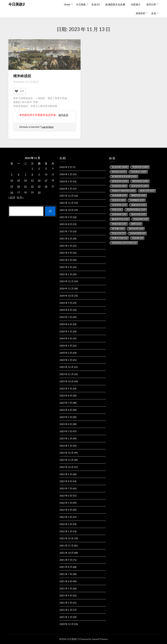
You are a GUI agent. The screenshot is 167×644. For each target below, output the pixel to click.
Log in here (47, 127)
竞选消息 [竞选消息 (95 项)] (119, 186)
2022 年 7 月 (66, 488)
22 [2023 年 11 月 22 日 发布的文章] (32, 186)
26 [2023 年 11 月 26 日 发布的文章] (12, 192)
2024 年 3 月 (66, 346)
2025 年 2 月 (66, 267)
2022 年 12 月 (66, 453)
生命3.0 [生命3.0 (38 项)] (118, 200)
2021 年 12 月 (66, 538)
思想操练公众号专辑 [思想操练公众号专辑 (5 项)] (124, 243)
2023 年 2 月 (66, 438)
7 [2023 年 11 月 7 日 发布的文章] (25, 174)
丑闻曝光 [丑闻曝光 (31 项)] (137, 200)
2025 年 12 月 (66, 196)
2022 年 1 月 (66, 531)
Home (67, 4)
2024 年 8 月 (66, 310)
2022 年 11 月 (66, 460)
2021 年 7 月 (66, 574)
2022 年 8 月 (66, 481)
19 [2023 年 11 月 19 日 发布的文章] (12, 186)
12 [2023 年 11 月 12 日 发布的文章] (12, 180)
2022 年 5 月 (66, 503)
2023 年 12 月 (66, 367)
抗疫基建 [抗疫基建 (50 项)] (119, 196)
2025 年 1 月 (66, 274)
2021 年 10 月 (66, 553)
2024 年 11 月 (66, 288)
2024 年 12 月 (66, 281)
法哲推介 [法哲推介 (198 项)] (139, 172)
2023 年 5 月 (66, 417)
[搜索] (50, 211)
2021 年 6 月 (66, 581)
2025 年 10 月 (66, 210)
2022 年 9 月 (66, 474)
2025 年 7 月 (66, 231)
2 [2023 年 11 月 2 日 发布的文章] (39, 168)
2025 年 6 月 (66, 239)
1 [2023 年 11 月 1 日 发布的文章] (32, 168)
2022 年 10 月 (66, 467)
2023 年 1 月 (66, 446)
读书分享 (151, 4)
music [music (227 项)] (119, 172)
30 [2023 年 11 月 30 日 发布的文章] (39, 192)
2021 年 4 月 (66, 595)
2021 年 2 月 (66, 610)
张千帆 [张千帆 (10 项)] (118, 229)
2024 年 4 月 (66, 338)
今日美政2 (17, 4)
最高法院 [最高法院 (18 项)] (138, 214)
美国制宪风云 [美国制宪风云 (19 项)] (136, 210)
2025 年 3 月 (66, 260)
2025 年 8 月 (66, 224)
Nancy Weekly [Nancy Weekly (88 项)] (124, 191)
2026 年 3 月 (66, 174)
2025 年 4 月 (66, 253)
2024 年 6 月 (66, 324)
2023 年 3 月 (66, 431)
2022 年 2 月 (66, 524)
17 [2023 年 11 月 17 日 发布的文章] (46, 180)
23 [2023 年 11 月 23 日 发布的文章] (39, 186)
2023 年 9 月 (66, 389)
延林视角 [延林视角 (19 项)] (119, 214)
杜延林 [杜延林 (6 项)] (138, 238)
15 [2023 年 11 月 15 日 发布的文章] (32, 180)
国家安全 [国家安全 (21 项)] (138, 205)
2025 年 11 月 (66, 203)
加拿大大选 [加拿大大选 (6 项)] (120, 238)
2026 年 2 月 (66, 181)
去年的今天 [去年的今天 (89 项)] (140, 186)
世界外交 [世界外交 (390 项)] (140, 167)
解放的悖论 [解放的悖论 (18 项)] (120, 219)
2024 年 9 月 (66, 303)
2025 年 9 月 (66, 217)
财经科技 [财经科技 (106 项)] (140, 181)
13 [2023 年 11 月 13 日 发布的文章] (19, 180)
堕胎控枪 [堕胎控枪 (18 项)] (141, 219)
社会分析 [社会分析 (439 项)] (120, 167)
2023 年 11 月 (66, 374)
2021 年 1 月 (66, 617)
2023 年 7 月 (66, 403)
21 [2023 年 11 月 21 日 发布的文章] (25, 186)
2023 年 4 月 (66, 424)
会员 (154, 13)
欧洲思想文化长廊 (115, 4)
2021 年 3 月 (66, 603)
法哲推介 (136, 4)
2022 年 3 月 (66, 517)
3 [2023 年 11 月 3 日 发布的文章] (46, 168)
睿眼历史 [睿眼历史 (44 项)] (138, 196)
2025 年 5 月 (66, 246)
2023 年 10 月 (66, 381)
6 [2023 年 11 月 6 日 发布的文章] (19, 174)
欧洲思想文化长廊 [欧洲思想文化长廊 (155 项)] (124, 177)
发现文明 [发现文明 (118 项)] (120, 181)
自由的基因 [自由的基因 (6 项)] (138, 233)
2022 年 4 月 (66, 510)
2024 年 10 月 (66, 296)
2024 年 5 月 (66, 331)
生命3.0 (96, 4)
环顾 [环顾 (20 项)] (117, 210)
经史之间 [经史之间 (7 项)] (118, 233)
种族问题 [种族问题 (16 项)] (119, 224)
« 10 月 (12, 197)
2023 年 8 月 (66, 396)
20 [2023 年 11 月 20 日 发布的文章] (19, 186)
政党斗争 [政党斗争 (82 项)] (147, 191)
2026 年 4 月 (66, 167)
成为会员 (64, 115)
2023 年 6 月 (66, 410)
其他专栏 (141, 13)
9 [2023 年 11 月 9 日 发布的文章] (39, 174)
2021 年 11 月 (66, 546)
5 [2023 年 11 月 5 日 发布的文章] (12, 174)
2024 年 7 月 (66, 317)
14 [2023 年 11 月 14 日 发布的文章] (25, 180)
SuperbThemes (100, 639)
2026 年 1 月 (66, 189)
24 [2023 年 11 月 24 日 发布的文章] (46, 186)
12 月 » (20, 197)
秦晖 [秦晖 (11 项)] (136, 224)
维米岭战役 (22, 76)
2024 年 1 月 (66, 360)
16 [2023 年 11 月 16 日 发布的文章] (39, 180)
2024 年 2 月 (66, 353)
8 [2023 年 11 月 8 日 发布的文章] (32, 174)
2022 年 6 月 (66, 496)
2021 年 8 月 (66, 567)
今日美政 (81, 4)
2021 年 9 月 (66, 560)
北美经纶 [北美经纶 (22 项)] (119, 205)
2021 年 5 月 (66, 588)
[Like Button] (16, 91)
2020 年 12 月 (66, 624)
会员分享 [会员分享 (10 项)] (136, 229)
